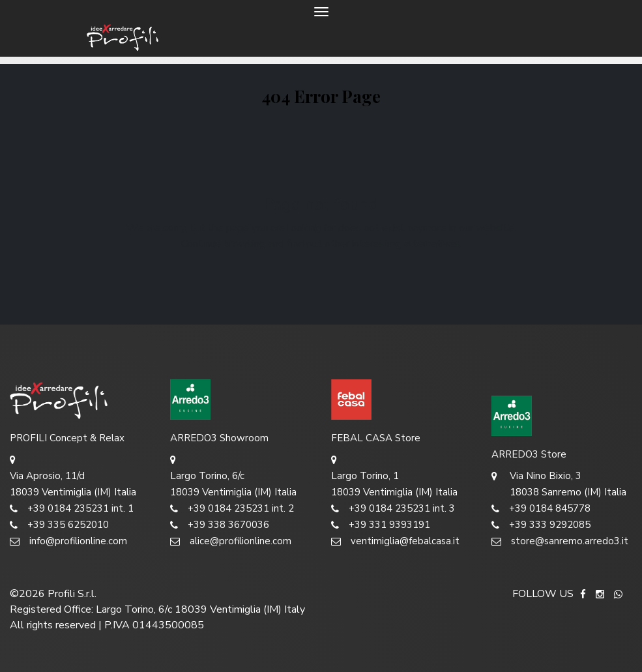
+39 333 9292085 (541, 525)
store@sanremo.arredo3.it (560, 541)
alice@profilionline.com (231, 541)
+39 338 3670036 (220, 525)
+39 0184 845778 (541, 509)
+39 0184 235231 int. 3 (393, 509)
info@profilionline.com (68, 541)
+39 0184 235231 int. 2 (232, 509)
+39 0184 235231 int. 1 (72, 509)
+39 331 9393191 (381, 525)
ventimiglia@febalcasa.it (395, 541)
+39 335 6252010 (59, 525)
